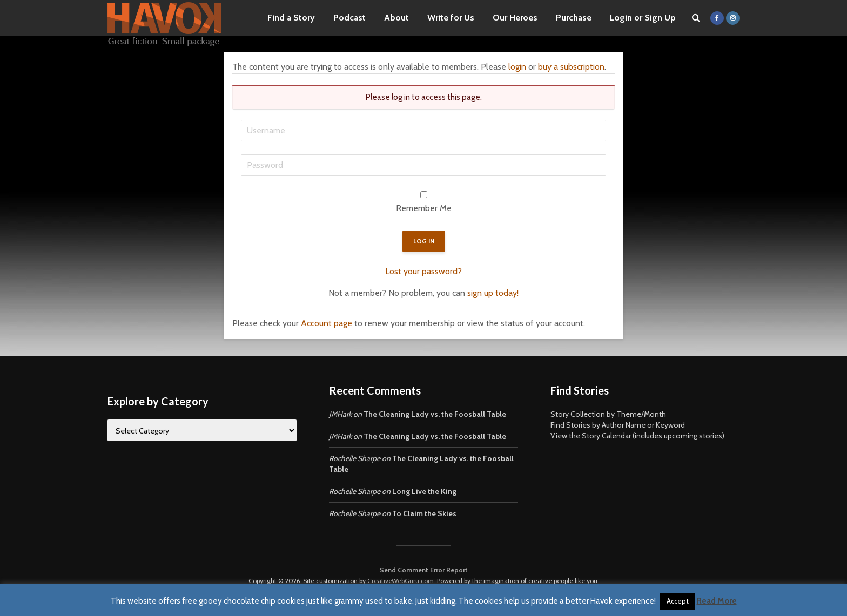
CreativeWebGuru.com (401, 581)
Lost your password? (423, 271)
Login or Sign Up (643, 18)
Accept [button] (678, 601)
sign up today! (493, 293)
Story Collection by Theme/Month (608, 414)
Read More (717, 601)
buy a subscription (571, 67)
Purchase (574, 18)
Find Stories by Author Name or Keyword (618, 425)
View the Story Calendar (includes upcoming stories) (637, 436)
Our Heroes (515, 18)
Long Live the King (424, 491)
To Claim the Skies (424, 513)
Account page (327, 323)
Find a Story (291, 18)
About (396, 18)
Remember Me (424, 208)
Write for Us (451, 18)
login (517, 67)
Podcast (349, 18)
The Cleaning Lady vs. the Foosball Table (435, 414)
